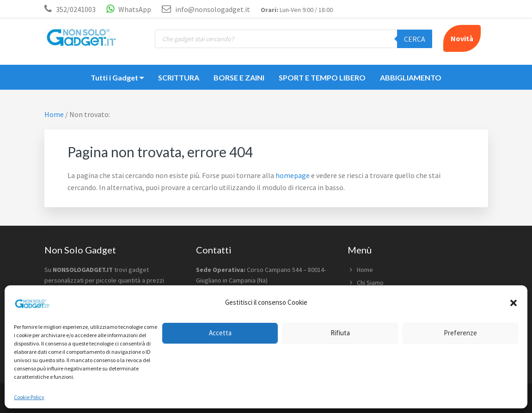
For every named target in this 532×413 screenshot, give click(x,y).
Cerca (415, 39)
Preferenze (460, 333)
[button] (514, 303)
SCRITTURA (179, 77)
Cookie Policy (29, 397)
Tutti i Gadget (117, 77)
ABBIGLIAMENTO (411, 77)
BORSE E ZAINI (239, 77)
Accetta (220, 333)
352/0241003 (76, 9)
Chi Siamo (370, 283)
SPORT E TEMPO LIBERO (322, 77)
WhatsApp (129, 9)
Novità (462, 38)
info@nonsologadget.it (206, 9)
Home (365, 270)
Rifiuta (340, 333)
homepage (293, 175)
